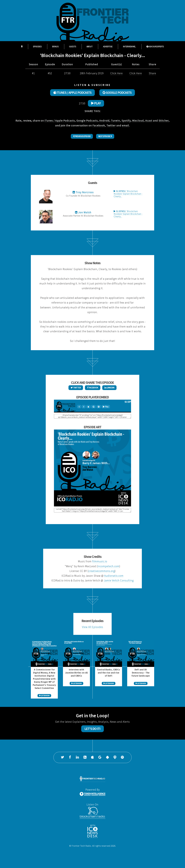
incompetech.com (108, 566)
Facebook (99, 125)
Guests (73, 47)
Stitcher (164, 121)
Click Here (117, 73)
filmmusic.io (100, 561)
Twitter (111, 125)
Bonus (55, 47)
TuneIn (115, 121)
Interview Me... (129, 47)
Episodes (37, 47)
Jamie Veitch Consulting (119, 580)
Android (104, 121)
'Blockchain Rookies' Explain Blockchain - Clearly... (128, 194)
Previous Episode (82, 136)
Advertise (108, 47)
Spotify (126, 121)
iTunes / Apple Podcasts (60, 121)
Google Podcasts (87, 121)
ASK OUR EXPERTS (155, 47)
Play (96, 103)
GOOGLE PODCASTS (117, 93)
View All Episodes (93, 627)
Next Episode (105, 136)
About (89, 47)
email (125, 125)
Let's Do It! (92, 729)
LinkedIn (109, 388)
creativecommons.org (102, 571)
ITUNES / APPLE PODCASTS (72, 93)
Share (152, 73)
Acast (149, 121)
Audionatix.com (114, 576)
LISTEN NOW (44, 696)
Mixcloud (138, 121)
